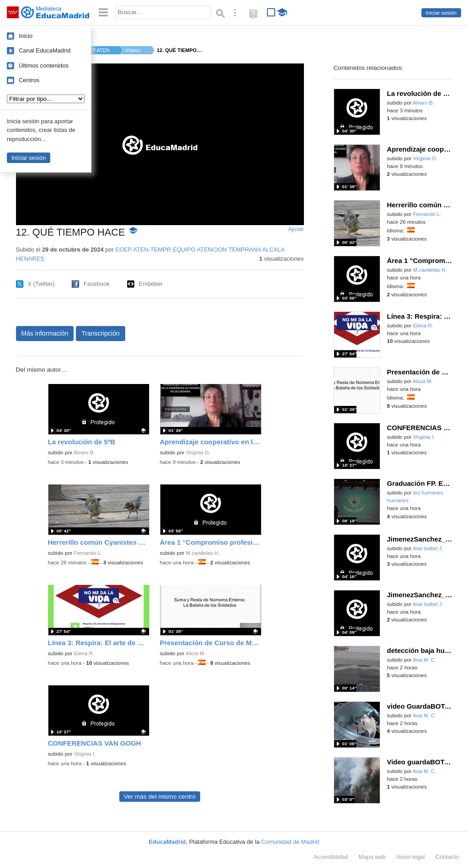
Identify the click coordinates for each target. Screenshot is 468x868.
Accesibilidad (331, 857)
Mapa (372, 857)
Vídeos (133, 50)
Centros (29, 80)
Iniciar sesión (441, 13)
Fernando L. (88, 553)
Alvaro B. (84, 452)
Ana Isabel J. (428, 548)
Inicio (26, 36)
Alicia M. (196, 653)
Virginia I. (85, 754)
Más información (45, 333)
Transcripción (101, 333)
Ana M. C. (424, 660)
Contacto (447, 857)
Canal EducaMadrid (45, 50)
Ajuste (296, 229)
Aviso (410, 857)
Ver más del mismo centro (160, 797)
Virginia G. (198, 452)
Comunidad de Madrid (290, 842)
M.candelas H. (203, 553)
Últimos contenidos (44, 66)
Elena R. (84, 653)
